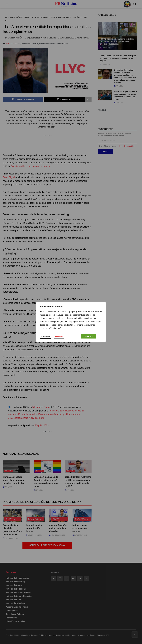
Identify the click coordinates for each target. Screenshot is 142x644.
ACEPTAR (89, 336)
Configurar (46, 336)
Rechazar (59, 336)
